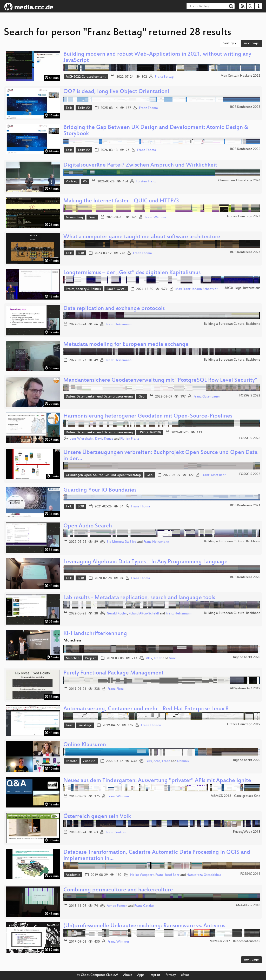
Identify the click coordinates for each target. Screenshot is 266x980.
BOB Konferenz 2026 (245, 149)
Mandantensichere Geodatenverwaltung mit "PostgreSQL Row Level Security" (160, 380)
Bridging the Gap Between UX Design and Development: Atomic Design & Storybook (156, 131)
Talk (69, 108)
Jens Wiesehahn (82, 439)
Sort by (230, 43)
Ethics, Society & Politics (83, 289)
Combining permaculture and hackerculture (118, 890)
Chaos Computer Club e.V (99, 975)
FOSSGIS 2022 (250, 396)
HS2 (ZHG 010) (150, 433)
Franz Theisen (151, 725)
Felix (149, 761)
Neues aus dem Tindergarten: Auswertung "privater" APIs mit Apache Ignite (157, 781)
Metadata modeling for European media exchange (126, 345)
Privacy (171, 975)
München (73, 658)
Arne (172, 658)
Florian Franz (130, 439)
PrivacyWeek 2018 (247, 832)
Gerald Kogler (117, 614)
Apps (141, 975)
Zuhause (89, 761)
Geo (141, 397)
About (128, 975)
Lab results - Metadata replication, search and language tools (139, 598)
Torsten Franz (146, 182)
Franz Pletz (116, 689)
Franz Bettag (164, 77)
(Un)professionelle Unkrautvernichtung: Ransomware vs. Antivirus (144, 926)
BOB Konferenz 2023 (245, 252)
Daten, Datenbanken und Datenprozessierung (99, 397)
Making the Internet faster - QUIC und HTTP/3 (121, 201)
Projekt (91, 658)
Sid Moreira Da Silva (122, 542)
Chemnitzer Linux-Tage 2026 (239, 181)
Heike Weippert (142, 875)
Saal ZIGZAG (116, 289)
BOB (81, 253)
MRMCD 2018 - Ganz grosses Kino (235, 796)
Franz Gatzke (144, 906)
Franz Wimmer (156, 217)
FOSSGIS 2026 (250, 438)
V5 (85, 182)
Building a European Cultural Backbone (232, 324)
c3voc (185, 975)
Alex (149, 658)
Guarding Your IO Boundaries (100, 490)
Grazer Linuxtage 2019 (244, 724)
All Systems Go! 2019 (245, 688)
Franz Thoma (148, 108)
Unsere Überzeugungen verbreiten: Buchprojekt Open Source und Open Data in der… (160, 456)
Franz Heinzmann (119, 325)
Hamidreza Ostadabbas (204, 875)
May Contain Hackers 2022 (240, 76)
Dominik (183, 761)
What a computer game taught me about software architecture (142, 237)
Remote (71, 761)
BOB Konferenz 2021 (245, 506)
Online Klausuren (85, 745)
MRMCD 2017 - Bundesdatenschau (235, 941)
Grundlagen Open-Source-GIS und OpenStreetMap (103, 475)
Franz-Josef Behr (214, 475)
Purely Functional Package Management (114, 673)
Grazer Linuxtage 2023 (244, 216)
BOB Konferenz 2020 (245, 577)
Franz (158, 658)
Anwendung (74, 217)
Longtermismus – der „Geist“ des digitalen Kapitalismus (132, 273)
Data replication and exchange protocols (114, 309)
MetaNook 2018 (248, 905)
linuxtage (85, 725)
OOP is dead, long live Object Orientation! (116, 92)
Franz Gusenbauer (207, 397)
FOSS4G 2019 (250, 874)
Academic (73, 875)
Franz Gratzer (116, 832)
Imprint (155, 975)
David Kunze (104, 439)
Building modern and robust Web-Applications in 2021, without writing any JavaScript (157, 58)
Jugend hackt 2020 (247, 657)
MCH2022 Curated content (86, 77)
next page (251, 43)
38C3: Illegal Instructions (242, 288)
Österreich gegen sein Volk (97, 817)
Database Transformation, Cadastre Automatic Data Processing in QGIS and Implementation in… (157, 856)
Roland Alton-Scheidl (144, 614)
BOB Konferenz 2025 (245, 107)
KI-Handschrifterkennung (95, 634)
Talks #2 (84, 108)
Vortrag (71, 182)
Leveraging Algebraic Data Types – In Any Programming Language (145, 562)
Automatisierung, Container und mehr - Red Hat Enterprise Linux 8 (146, 709)
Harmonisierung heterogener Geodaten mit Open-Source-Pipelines (148, 416)
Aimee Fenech (117, 906)
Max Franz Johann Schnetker (197, 289)
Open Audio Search (88, 526)
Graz (92, 217)
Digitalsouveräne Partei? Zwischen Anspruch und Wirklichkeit (140, 165)
